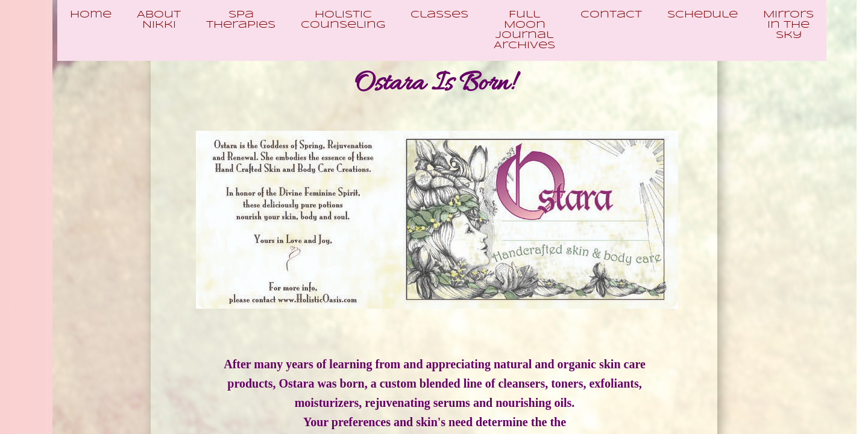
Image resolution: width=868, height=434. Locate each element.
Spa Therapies (241, 20)
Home (91, 15)
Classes (439, 15)
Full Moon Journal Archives (524, 30)
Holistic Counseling (343, 20)
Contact (611, 15)
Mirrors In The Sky (788, 25)
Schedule (703, 15)
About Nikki (159, 20)
